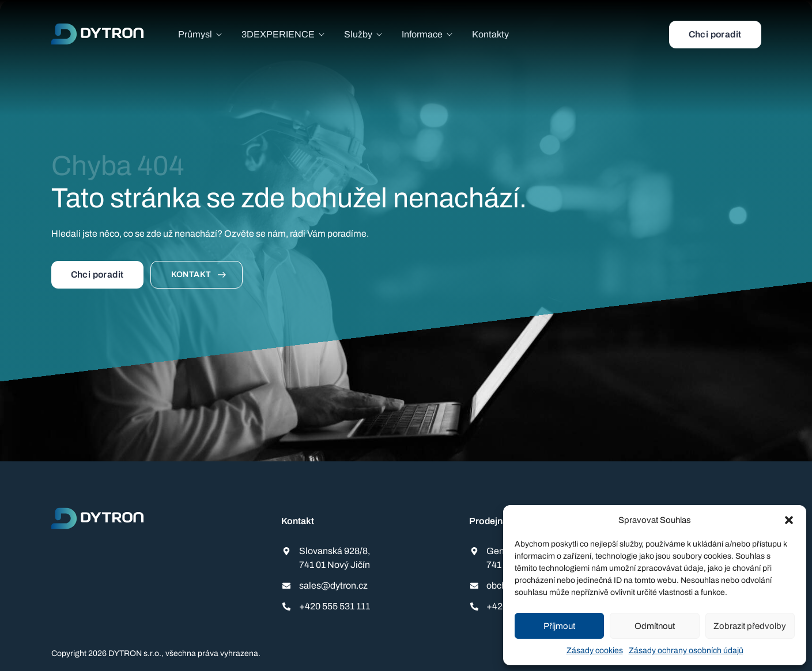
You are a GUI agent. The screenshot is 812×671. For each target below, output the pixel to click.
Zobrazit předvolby (750, 626)
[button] (789, 520)
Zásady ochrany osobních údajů (686, 651)
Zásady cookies (595, 651)
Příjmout (559, 626)
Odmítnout (655, 626)
